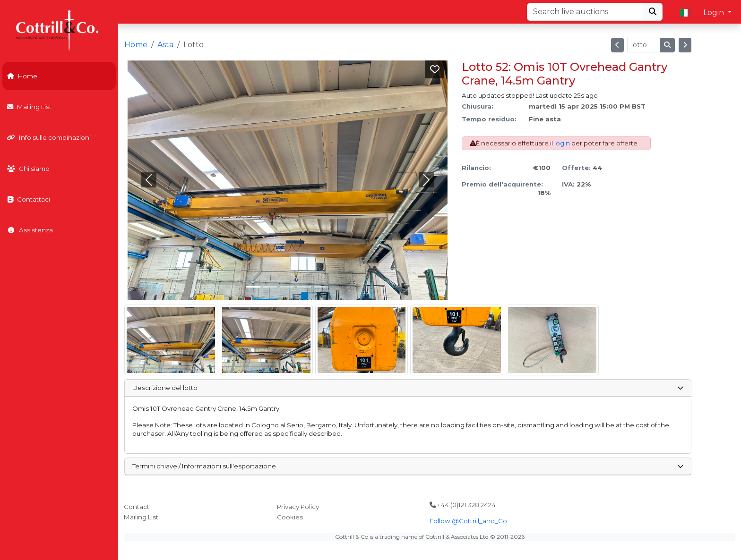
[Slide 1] (270, 287)
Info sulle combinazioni (49, 137)
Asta (165, 45)
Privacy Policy (298, 507)
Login (715, 13)
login (562, 143)
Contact (137, 507)
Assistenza (30, 230)
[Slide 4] (321, 287)
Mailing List (29, 107)
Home (22, 76)
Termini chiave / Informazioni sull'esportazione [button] (408, 466)
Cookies (290, 517)
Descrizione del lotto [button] (408, 388)
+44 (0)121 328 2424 (463, 505)
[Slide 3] (304, 287)
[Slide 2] (287, 287)
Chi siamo (28, 169)
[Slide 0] (253, 287)
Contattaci (29, 199)
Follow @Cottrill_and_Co (468, 521)
